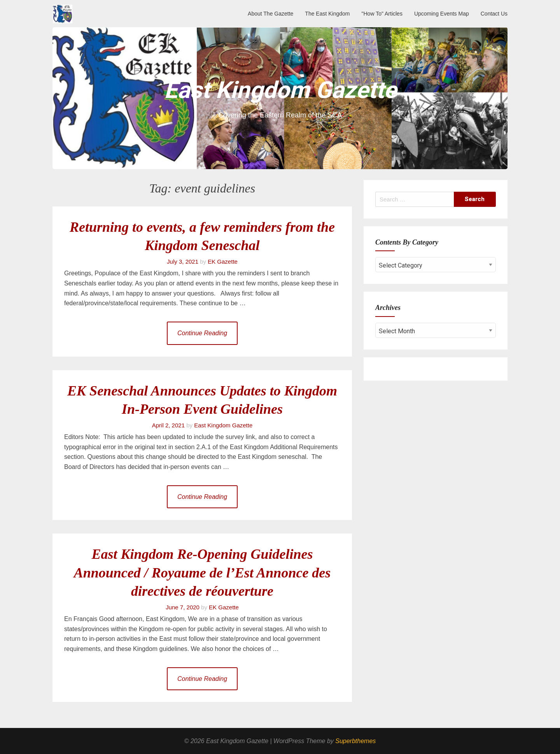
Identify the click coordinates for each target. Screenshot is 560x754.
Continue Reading (202, 333)
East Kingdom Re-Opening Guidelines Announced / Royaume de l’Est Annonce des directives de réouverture (202, 573)
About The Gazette (270, 14)
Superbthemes (355, 741)
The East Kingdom (327, 14)
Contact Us (494, 14)
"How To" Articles (382, 14)
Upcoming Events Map (442, 14)
